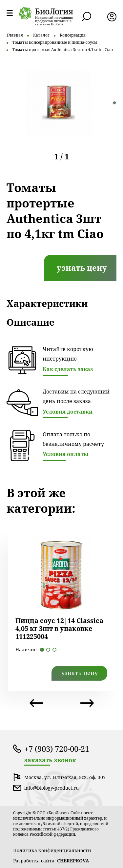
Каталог (41, 35)
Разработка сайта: (51, 861)
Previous (36, 703)
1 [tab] (114, 103)
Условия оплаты (65, 454)
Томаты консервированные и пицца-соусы (55, 42)
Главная (15, 35)
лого (46, 13)
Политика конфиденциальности (52, 850)
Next (87, 703)
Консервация (73, 35)
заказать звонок (50, 760)
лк (112, 17)
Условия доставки (68, 412)
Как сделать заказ (68, 369)
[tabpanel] (58, 103)
